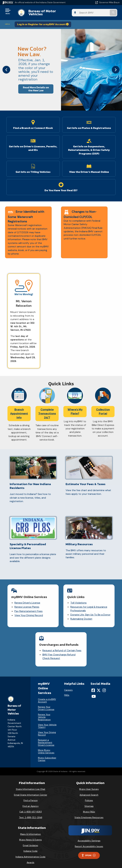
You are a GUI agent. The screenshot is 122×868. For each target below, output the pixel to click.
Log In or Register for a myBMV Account (43, 22)
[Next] (116, 67)
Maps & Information (30, 832)
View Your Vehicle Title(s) (47, 724)
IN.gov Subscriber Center (47, 757)
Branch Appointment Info (19, 411)
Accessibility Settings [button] (89, 838)
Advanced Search (89, 792)
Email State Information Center (31, 792)
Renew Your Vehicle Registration (44, 715)
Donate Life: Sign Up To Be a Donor (90, 612)
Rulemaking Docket (81, 616)
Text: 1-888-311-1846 (31, 815)
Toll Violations (78, 600)
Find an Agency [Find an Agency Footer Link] (31, 804)
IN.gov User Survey (89, 787)
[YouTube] (94, 694)
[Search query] (103, 11)
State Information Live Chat (31, 787)
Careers (68, 687)
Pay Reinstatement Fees (29, 609)
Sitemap (89, 804)
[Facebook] (93, 688)
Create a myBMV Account (47, 698)
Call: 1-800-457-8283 (30, 809)
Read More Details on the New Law (36, 86)
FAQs (67, 693)
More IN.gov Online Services (46, 749)
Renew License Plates (27, 604)
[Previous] (6, 67)
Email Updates (30, 843)
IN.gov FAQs (89, 809)
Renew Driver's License (27, 600)
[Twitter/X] (99, 688)
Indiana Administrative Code (30, 854)
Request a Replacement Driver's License (46, 740)
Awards (30, 860)
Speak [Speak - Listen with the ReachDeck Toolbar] (88, 853)
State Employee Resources (89, 815)
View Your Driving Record (29, 613)
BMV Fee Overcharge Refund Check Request (59, 654)
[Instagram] (104, 688)
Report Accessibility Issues (89, 844)
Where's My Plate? (75, 409)
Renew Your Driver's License (46, 706)
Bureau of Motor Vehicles (47, 11)
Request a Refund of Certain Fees (62, 648)
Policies (89, 798)
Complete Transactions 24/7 (47, 411)
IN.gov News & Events (30, 837)
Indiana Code (30, 849)
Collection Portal (103, 409)
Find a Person (31, 798)
